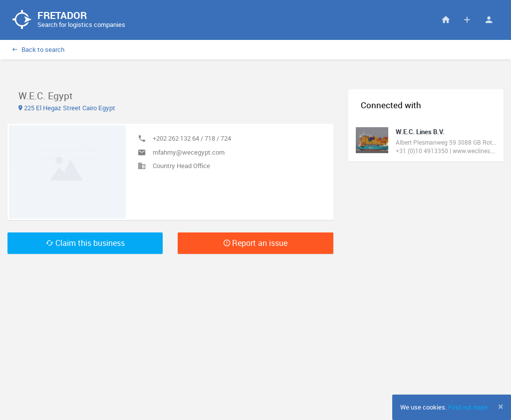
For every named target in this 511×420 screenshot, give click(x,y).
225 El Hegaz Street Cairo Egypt (67, 108)
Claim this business (85, 243)
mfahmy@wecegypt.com (189, 152)
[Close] (501, 407)
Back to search (38, 49)
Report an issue (255, 243)
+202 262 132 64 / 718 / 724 (192, 138)
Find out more (468, 407)
